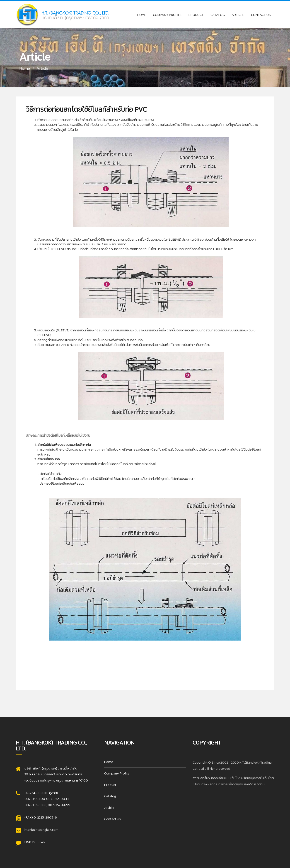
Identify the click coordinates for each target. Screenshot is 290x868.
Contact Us (261, 15)
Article (238, 15)
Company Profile (167, 15)
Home (142, 15)
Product (196, 15)
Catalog (218, 15)
